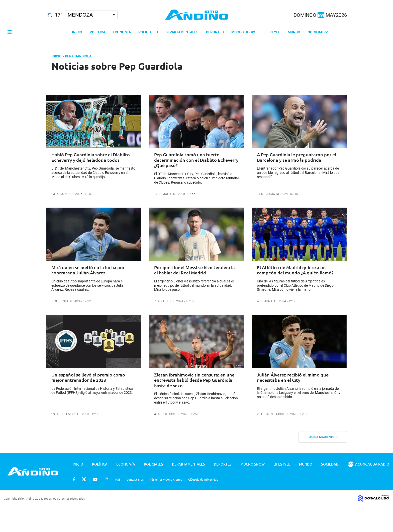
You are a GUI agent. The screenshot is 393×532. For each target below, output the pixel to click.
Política (97, 32)
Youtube (95, 479)
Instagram (107, 479)
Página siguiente (323, 437)
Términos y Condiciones (166, 479)
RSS (118, 479)
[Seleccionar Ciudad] (91, 15)
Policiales (148, 32)
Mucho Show (243, 32)
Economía (122, 32)
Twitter (84, 479)
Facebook (74, 479)
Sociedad (318, 32)
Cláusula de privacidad (203, 479)
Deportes (215, 32)
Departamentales (182, 32)
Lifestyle (271, 32)
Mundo (294, 32)
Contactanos (135, 479)
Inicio (77, 32)
